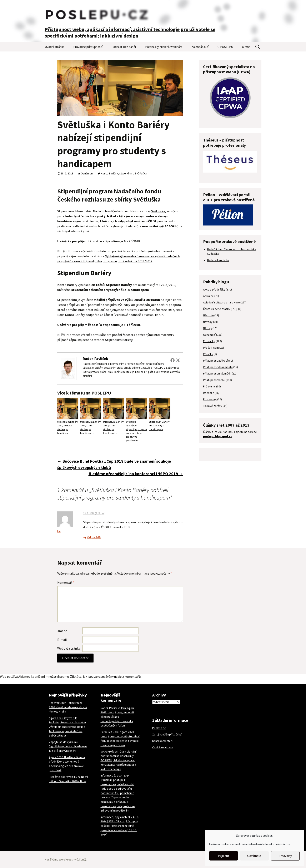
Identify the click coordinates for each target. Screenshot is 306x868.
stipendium (126, 173)
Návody (208, 322)
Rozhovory (210, 399)
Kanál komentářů (163, 741)
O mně (246, 47)
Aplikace (208, 296)
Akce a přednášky (214, 289)
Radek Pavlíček (95, 359)
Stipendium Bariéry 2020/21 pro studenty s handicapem (113, 427)
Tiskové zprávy (213, 406)
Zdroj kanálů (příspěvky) (167, 734)
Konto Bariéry (109, 173)
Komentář (66, 582)
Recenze (209, 393)
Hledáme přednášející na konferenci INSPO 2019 (136, 474)
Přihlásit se (159, 728)
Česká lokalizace (163, 747)
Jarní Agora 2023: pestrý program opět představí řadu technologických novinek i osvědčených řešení (118, 717)
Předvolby (285, 856)
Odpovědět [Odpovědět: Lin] (94, 537)
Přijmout (224, 856)
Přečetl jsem (211, 348)
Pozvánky (209, 341)
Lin (59, 531)
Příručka (208, 354)
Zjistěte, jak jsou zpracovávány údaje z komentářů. (106, 676)
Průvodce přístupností (88, 47)
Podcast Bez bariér (124, 47)
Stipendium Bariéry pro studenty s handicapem (159, 425)
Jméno (62, 631)
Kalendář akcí (200, 47)
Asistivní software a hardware (221, 302)
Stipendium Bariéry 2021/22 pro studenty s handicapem (91, 427)
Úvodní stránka (55, 47)
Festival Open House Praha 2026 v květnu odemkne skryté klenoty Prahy (68, 707)
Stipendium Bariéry (119, 340)
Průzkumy (209, 386)
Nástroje (208, 315)
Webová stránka (69, 648)
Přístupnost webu (214, 380)
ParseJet (106, 732)
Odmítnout (254, 856)
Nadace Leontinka (218, 260)
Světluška (141, 173)
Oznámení (87, 173)
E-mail (62, 640)
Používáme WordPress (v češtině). (66, 859)
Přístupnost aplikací (215, 361)
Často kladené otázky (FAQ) (220, 309)
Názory (207, 328)
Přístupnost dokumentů (218, 367)
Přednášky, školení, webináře (164, 47)
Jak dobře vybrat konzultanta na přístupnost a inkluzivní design (118, 765)
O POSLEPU (225, 47)
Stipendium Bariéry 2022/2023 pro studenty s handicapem (68, 427)
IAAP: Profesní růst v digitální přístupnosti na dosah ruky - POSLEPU (119, 756)
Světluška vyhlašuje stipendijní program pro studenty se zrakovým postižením (136, 431)
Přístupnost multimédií (217, 373)
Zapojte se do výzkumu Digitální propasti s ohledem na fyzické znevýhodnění (68, 746)
